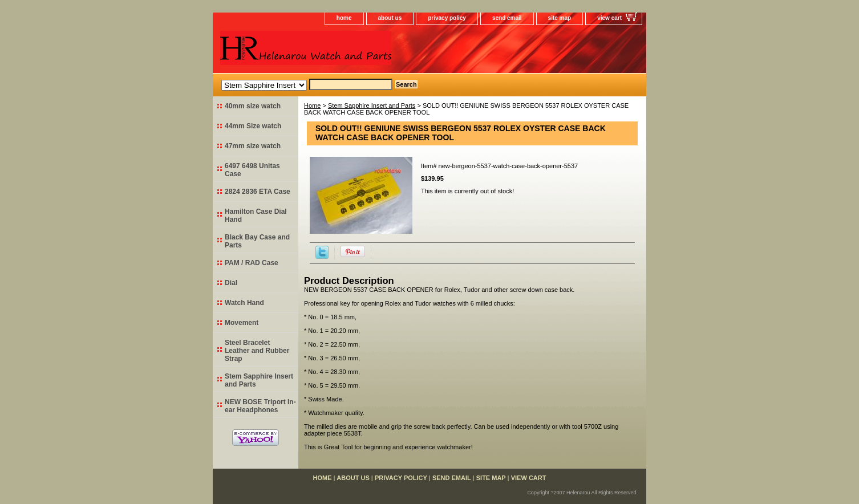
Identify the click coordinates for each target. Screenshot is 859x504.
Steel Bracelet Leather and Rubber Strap (257, 351)
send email (507, 18)
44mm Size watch (253, 126)
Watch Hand (244, 303)
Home (312, 105)
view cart (609, 18)
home (344, 18)
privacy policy (447, 18)
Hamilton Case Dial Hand (256, 216)
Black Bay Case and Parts (257, 241)
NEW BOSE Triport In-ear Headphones (260, 406)
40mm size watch (253, 106)
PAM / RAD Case (252, 263)
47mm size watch (253, 146)
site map (560, 18)
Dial (231, 283)
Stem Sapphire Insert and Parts (372, 105)
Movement (242, 323)
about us (390, 18)
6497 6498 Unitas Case (252, 170)
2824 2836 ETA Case (258, 192)
